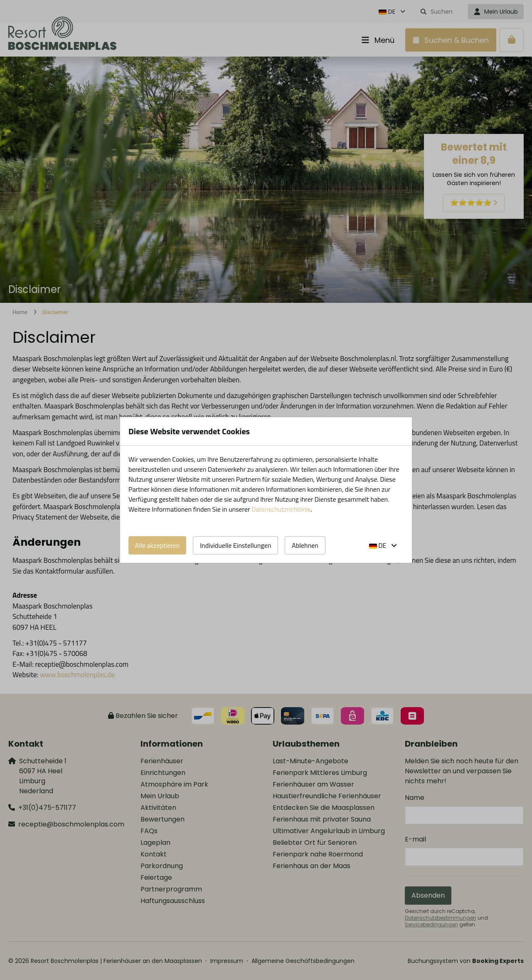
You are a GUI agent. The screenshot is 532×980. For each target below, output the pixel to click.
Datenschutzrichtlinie (281, 509)
